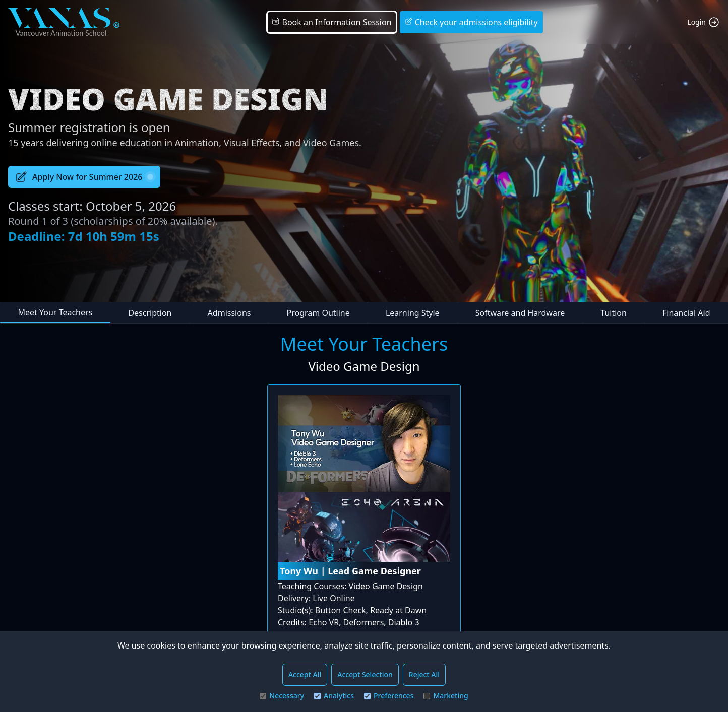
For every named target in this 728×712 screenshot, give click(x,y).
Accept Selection (365, 674)
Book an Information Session (331, 22)
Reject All (424, 674)
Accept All (305, 674)
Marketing (446, 696)
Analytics (334, 696)
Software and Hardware (520, 313)
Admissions (229, 313)
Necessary (282, 696)
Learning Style (413, 313)
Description (150, 313)
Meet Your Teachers (55, 312)
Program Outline (318, 313)
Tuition (614, 313)
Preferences (389, 696)
